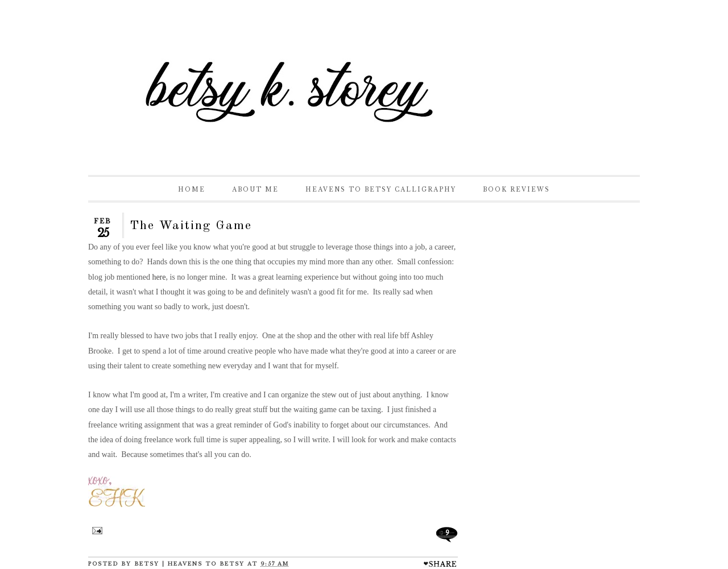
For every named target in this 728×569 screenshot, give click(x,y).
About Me (255, 190)
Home (192, 190)
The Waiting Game (191, 226)
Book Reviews (516, 190)
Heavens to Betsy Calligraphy (381, 190)
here (159, 277)
